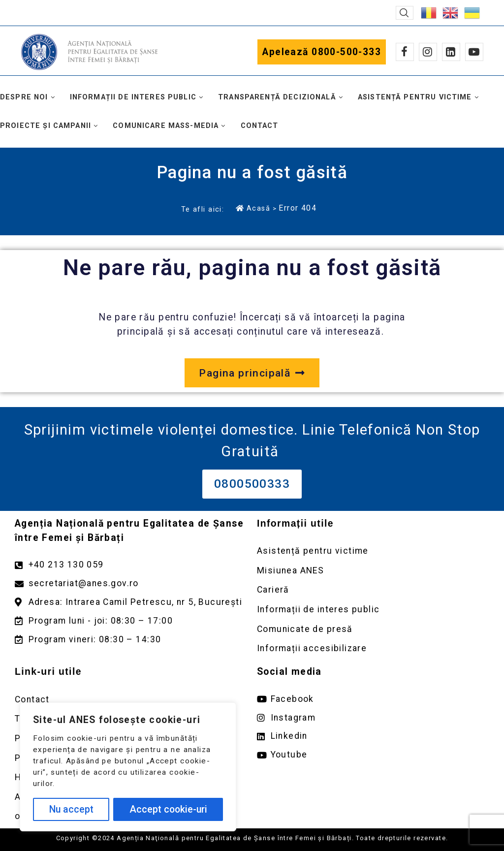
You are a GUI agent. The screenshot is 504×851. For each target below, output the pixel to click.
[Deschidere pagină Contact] (131, 700)
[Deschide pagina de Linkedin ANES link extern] (373, 736)
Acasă (253, 208)
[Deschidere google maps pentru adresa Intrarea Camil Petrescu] (131, 602)
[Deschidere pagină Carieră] (373, 590)
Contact (260, 126)
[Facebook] (405, 52)
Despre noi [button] (24, 97)
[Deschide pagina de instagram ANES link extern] (373, 718)
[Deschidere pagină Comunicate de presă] (373, 629)
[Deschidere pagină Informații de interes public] (373, 610)
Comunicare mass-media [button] (166, 126)
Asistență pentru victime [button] (415, 97)
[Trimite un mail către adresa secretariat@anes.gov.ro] (131, 583)
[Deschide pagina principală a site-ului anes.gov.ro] (252, 373)
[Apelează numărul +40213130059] (131, 565)
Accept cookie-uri (168, 809)
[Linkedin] (451, 52)
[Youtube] (474, 52)
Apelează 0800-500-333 (322, 52)
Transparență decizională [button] (277, 97)
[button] (405, 13)
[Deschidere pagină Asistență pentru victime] (373, 551)
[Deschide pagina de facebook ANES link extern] (373, 699)
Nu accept (71, 809)
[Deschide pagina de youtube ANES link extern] (373, 755)
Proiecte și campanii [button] (46, 126)
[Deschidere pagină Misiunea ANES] (373, 571)
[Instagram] (428, 52)
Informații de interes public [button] (133, 97)
